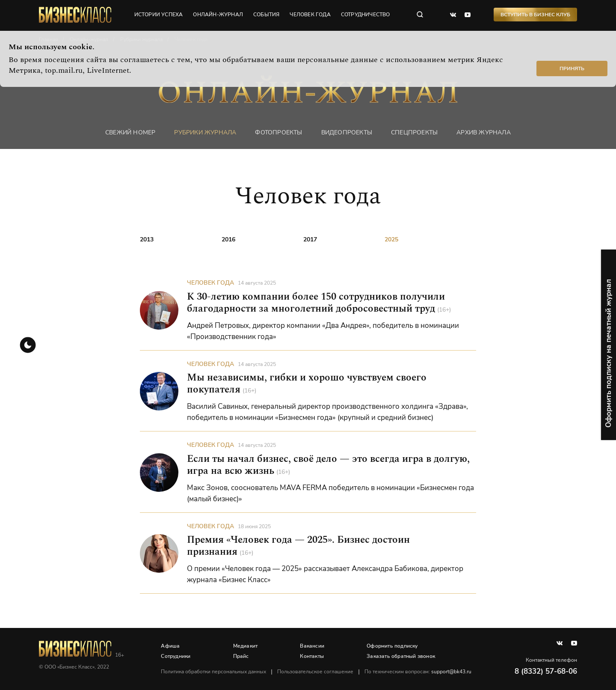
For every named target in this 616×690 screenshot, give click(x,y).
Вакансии (312, 646)
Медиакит (246, 646)
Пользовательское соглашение (316, 672)
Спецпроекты (414, 132)
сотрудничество (366, 15)
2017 (310, 239)
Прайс (241, 656)
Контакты (312, 656)
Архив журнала (484, 132)
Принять (572, 68)
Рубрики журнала (205, 132)
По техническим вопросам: (418, 672)
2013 (147, 239)
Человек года (210, 283)
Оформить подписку (392, 646)
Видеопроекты (347, 132)
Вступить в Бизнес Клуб (535, 15)
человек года (310, 15)
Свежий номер (130, 132)
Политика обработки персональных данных (214, 672)
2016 (228, 239)
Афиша (171, 646)
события (267, 15)
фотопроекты (278, 132)
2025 (391, 239)
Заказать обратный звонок (401, 656)
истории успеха (159, 15)
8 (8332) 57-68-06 (546, 671)
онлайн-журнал (218, 15)
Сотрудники (176, 656)
